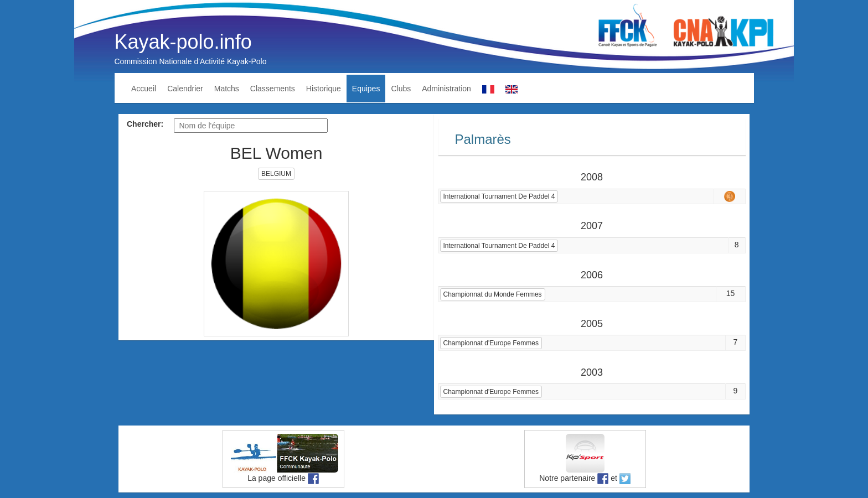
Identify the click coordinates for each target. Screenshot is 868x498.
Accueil (144, 89)
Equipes (366, 89)
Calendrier (185, 89)
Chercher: (145, 124)
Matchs (227, 89)
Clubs (401, 89)
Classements (273, 89)
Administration (446, 89)
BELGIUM (276, 174)
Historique (324, 89)
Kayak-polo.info (183, 42)
